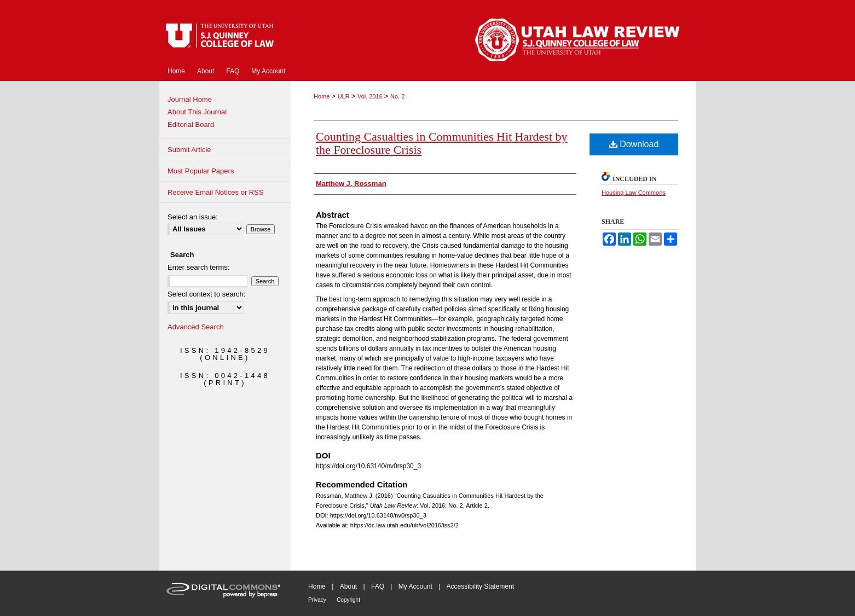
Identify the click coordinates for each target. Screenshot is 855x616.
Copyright (348, 600)
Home (322, 96)
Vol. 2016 (371, 96)
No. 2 (397, 96)
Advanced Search (196, 327)
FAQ (378, 586)
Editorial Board (191, 124)
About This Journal (197, 112)
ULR (345, 96)
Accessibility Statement (480, 586)
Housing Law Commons (634, 193)
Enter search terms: (198, 267)
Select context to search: (206, 294)
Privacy (317, 600)
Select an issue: (193, 217)
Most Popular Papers (201, 171)
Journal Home (190, 99)
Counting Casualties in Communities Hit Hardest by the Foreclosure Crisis (442, 143)
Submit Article (189, 150)
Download (634, 144)
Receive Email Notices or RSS (216, 192)
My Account (415, 586)
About (348, 586)
